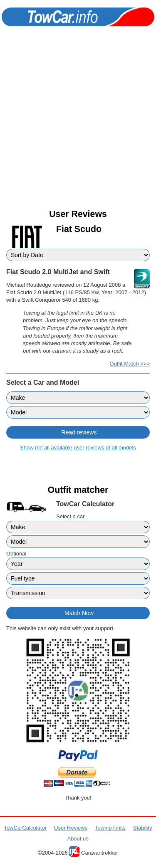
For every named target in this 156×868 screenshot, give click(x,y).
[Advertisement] (78, 125)
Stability (143, 828)
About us (78, 839)
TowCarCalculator (25, 828)
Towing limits (110, 828)
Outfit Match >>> (130, 364)
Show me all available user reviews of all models (78, 448)
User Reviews (71, 828)
